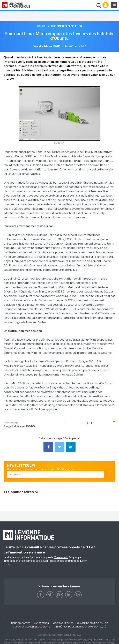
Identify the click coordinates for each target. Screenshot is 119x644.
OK (108, 475)
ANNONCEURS (41, 623)
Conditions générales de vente (31, 627)
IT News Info (61, 557)
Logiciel (42, 26)
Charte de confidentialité (92, 623)
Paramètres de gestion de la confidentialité (80, 627)
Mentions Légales (63, 623)
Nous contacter (21, 623)
